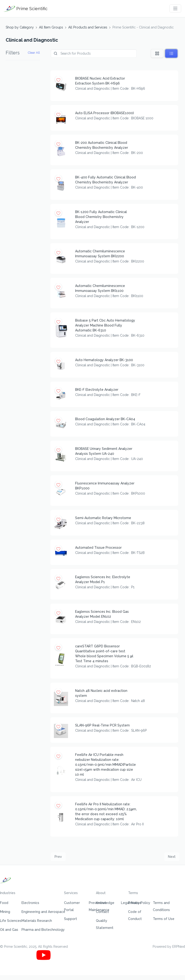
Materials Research (37, 921)
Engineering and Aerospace (43, 912)
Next (172, 857)
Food (4, 903)
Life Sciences (11, 921)
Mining (5, 912)
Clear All (34, 53)
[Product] (94, 54)
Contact (102, 912)
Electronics (30, 903)
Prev (58, 857)
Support (71, 919)
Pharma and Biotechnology (43, 930)
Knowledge (105, 903)
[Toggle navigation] (175, 8)
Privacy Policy (139, 903)
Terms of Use (164, 919)
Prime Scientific (26, 9)
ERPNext (179, 947)
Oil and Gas (9, 930)
